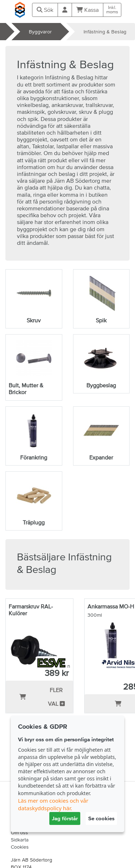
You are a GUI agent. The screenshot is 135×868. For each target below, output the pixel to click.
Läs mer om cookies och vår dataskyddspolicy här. (53, 804)
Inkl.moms (112, 10)
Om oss (19, 832)
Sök (45, 10)
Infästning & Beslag (105, 32)
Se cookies (101, 818)
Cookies (20, 847)
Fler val (56, 697)
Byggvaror (40, 32)
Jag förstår (65, 818)
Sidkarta (20, 840)
